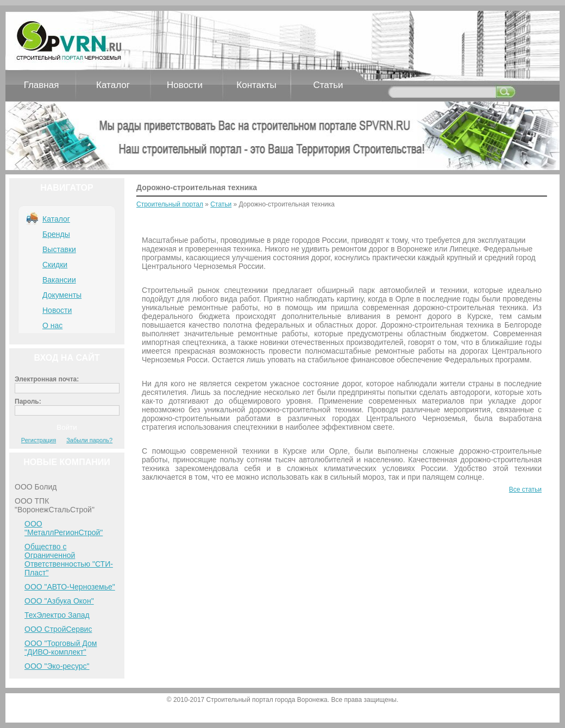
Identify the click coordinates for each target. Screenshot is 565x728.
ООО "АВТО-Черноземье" (70, 587)
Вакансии (59, 280)
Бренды (56, 234)
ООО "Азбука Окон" (59, 601)
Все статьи (525, 489)
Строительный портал (170, 204)
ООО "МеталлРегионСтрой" (64, 528)
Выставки (59, 249)
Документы (62, 295)
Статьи (328, 85)
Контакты (256, 85)
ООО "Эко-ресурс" (57, 666)
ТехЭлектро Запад (57, 615)
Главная (42, 85)
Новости (185, 85)
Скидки (55, 265)
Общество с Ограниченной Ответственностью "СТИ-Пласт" (69, 560)
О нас (52, 325)
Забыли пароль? (89, 440)
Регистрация (39, 440)
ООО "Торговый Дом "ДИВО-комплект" (61, 648)
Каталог (113, 85)
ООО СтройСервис (58, 629)
